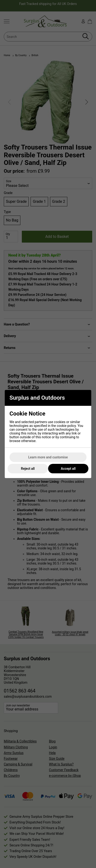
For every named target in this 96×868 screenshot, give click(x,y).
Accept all (68, 469)
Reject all (28, 469)
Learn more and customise (48, 457)
